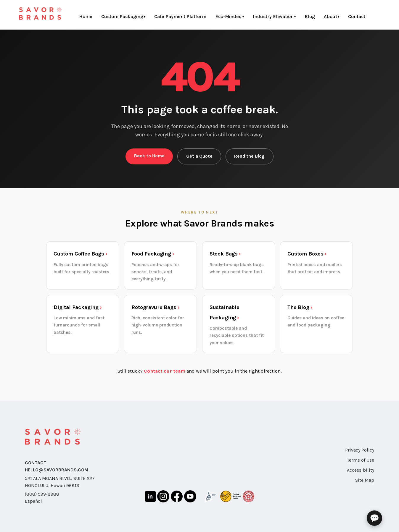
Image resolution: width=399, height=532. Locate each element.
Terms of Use (361, 460)
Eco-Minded (229, 16)
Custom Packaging (122, 16)
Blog (310, 16)
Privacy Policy (360, 450)
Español (33, 501)
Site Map (365, 480)
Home (86, 16)
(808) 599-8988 (42, 494)
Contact (357, 16)
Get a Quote (199, 156)
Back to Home (149, 156)
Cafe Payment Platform (180, 16)
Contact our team (165, 371)
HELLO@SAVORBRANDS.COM (57, 470)
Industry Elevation (273, 16)
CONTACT (36, 463)
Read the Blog (249, 156)
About (330, 16)
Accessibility (361, 470)
